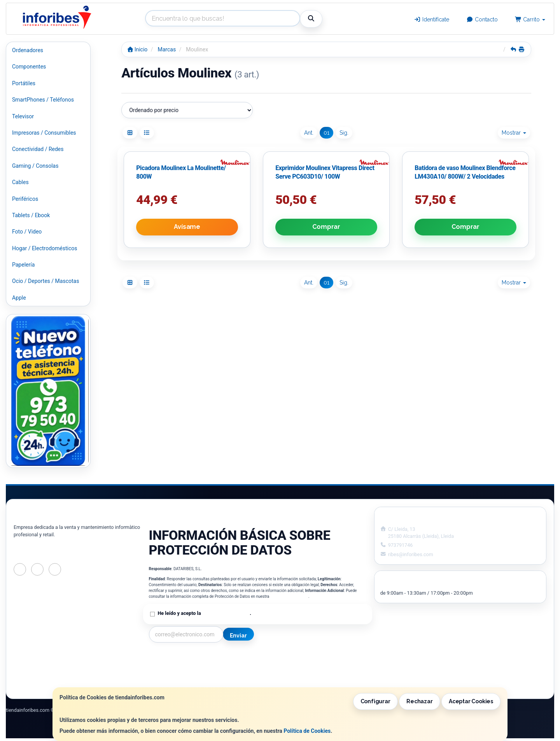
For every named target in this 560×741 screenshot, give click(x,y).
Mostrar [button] (514, 133)
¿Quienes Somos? (171, 683)
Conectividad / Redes (38, 149)
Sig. (344, 133)
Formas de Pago (281, 674)
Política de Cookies (307, 731)
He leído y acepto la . (205, 613)
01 (326, 133)
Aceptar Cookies (471, 701)
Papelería (23, 265)
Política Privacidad (172, 666)
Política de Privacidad (289, 596)
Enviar (238, 636)
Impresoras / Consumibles (44, 133)
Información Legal (283, 658)
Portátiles (24, 83)
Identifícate (432, 19)
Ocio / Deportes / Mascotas (45, 281)
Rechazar (419, 701)
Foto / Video (27, 232)
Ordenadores (28, 50)
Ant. (309, 133)
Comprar (326, 227)
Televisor (23, 116)
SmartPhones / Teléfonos (43, 100)
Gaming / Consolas (35, 166)
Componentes (29, 67)
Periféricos (25, 199)
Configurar (375, 701)
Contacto (482, 19)
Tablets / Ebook (31, 215)
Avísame (187, 227)
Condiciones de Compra (178, 674)
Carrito (530, 19)
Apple (19, 298)
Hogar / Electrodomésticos (45, 248)
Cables (20, 182)
